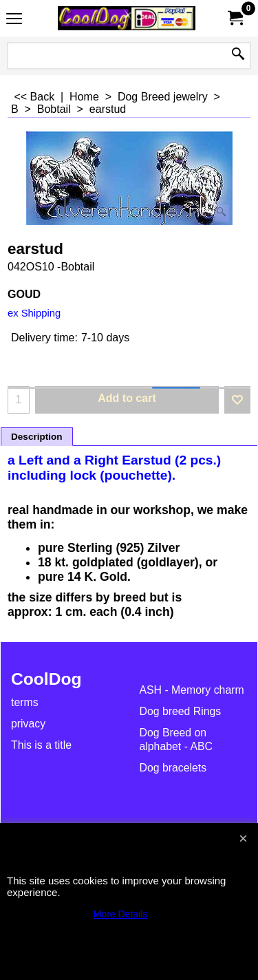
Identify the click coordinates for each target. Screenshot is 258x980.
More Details (121, 914)
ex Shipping (34, 313)
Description (37, 437)
